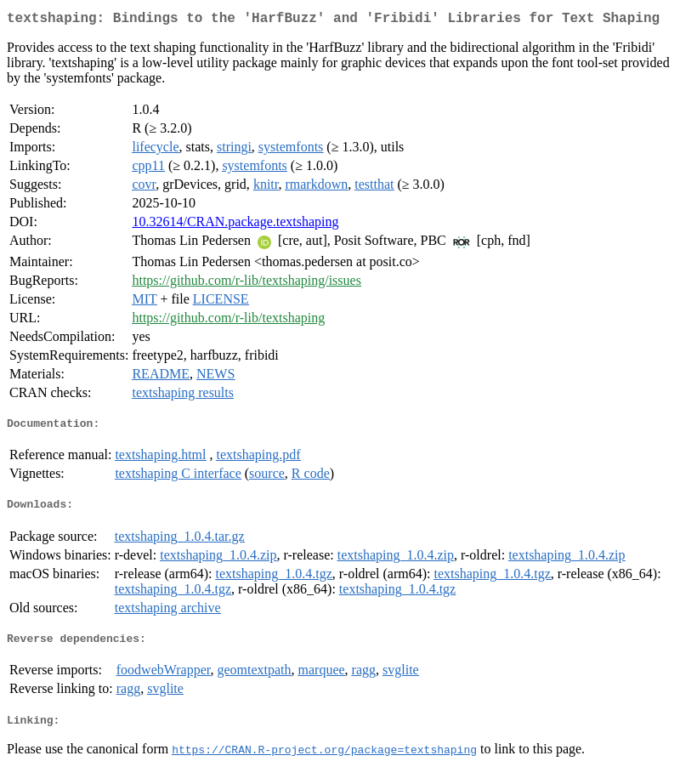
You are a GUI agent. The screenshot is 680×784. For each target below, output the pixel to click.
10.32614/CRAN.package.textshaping (235, 225)
